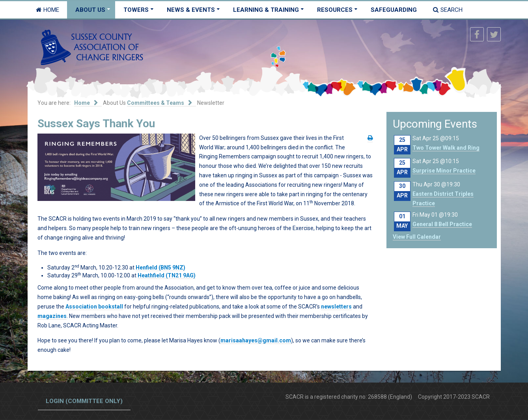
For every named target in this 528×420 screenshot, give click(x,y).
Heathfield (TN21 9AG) (167, 275)
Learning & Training (266, 10)
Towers (136, 10)
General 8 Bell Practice (442, 224)
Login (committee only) (84, 401)
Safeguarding (394, 10)
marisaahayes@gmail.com (256, 340)
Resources (335, 10)
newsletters (336, 307)
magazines (52, 316)
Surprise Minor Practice (444, 171)
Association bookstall (94, 307)
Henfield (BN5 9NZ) (160, 268)
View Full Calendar (417, 237)
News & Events (191, 10)
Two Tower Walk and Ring (446, 148)
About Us (90, 10)
